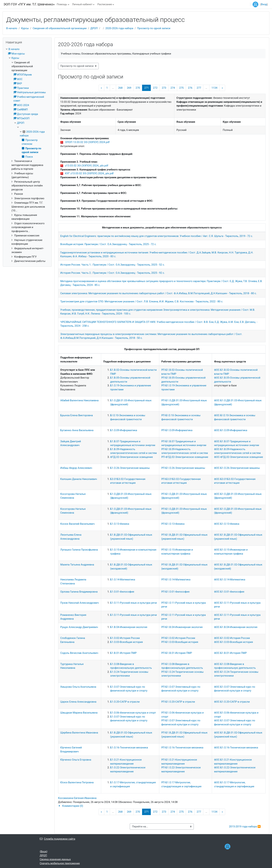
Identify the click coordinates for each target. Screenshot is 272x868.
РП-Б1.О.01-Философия (175, 592)
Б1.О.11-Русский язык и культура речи (133, 603)
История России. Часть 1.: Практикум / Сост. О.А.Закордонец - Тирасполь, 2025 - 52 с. (113, 265)
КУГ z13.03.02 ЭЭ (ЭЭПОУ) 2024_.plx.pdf (89, 173)
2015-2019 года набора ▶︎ (245, 827)
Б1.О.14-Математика (123, 580)
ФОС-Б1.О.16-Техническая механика (236, 748)
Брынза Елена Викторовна (77, 415)
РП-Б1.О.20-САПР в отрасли (178, 702)
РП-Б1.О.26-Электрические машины (183, 468)
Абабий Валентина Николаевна (80, 400)
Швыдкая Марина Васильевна (79, 713)
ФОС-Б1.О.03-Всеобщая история (233, 642)
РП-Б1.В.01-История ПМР (177, 653)
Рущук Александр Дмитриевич (79, 627)
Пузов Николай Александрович (80, 603)
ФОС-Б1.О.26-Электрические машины (237, 468)
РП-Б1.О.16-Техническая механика (182, 748)
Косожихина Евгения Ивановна (77, 798)
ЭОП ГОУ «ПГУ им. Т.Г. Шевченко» (29, 4)
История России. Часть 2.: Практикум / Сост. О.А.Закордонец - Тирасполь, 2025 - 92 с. (113, 273)
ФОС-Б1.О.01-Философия (229, 592)
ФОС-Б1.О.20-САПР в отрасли (232, 702)
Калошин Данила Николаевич (79, 479)
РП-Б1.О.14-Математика (176, 580)
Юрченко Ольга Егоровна (76, 760)
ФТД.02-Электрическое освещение (131, 457)
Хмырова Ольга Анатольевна (78, 687)
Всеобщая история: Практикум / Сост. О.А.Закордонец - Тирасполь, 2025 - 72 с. (108, 244)
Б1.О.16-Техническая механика (129, 748)
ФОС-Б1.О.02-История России (232, 638)
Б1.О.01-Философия (122, 592)
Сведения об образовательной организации (60, 28)
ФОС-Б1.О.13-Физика (227, 524)
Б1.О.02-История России (125, 638)
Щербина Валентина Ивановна (79, 733)
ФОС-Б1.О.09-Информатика (231, 430)
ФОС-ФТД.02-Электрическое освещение (239, 457)
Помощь (62, 4)
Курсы (25, 28)
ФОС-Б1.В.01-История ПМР (230, 653)
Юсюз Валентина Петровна (77, 782)
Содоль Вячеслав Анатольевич (79, 653)
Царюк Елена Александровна (78, 702)
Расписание (105, 4)
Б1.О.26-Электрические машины (130, 468)
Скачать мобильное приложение (60, 863)
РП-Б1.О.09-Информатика (177, 430)
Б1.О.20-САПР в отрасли (125, 702)
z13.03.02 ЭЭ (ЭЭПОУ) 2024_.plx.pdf (87, 166)
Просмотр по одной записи (154, 28)
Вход (264, 4)
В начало (12, 28)
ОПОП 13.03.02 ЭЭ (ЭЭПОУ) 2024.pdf (87, 142)
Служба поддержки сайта (57, 839)
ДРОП (94, 28)
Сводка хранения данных (55, 859)
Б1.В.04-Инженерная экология (129, 627)
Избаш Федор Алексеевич (76, 468)
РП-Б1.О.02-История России (178, 638)
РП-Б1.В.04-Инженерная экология (182, 627)
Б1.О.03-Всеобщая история (126, 642)
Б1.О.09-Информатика (124, 430)
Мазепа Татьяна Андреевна (77, 565)
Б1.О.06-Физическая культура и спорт (133, 713)
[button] (162, 806)
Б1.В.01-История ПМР (123, 653)
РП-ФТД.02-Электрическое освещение (185, 457)
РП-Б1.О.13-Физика (173, 524)
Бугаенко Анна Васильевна (77, 430)
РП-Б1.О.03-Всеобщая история (180, 642)
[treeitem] (27, 155)
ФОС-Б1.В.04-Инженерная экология (236, 627)
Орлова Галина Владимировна (79, 592)
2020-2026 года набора (119, 28)
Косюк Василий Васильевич (78, 524)
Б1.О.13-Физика (120, 524)
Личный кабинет (82, 4)
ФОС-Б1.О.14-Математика (230, 580)
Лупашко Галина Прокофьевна (79, 550)
